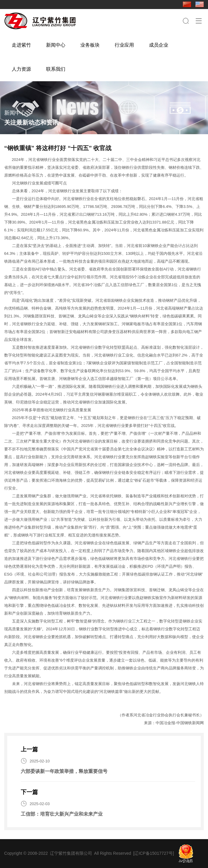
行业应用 (124, 45)
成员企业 (159, 45)
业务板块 (90, 45)
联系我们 (56, 69)
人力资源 (21, 69)
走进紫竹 (21, 45)
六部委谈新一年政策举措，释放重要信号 (64, 771)
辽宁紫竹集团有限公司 (71, 853)
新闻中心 (56, 45)
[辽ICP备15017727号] (153, 853)
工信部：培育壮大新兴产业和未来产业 (62, 814)
